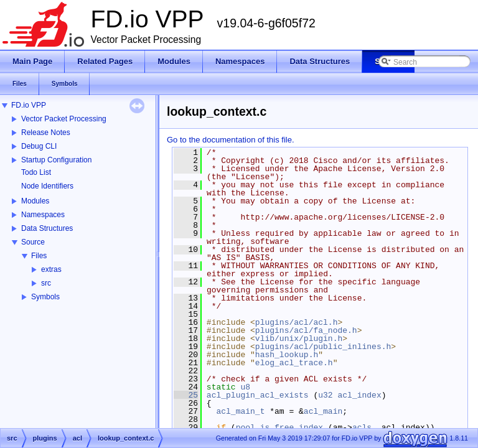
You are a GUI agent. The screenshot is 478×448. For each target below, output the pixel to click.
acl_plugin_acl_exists (258, 395)
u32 (325, 395)
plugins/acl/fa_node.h (306, 330)
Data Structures (47, 228)
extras (51, 269)
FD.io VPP (29, 105)
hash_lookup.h (287, 355)
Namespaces (43, 215)
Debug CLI (39, 146)
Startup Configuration (56, 160)
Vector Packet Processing (64, 119)
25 (186, 395)
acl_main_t (240, 411)
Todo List (36, 172)
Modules (35, 201)
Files (39, 256)
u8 (245, 387)
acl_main (323, 411)
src (46, 283)
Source (33, 242)
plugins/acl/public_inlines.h (323, 347)
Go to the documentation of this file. (231, 140)
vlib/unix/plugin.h (299, 338)
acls (362, 427)
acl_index (359, 395)
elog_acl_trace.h (294, 363)
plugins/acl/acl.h (297, 322)
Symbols (45, 297)
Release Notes (46, 133)
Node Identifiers (47, 186)
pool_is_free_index (279, 427)
